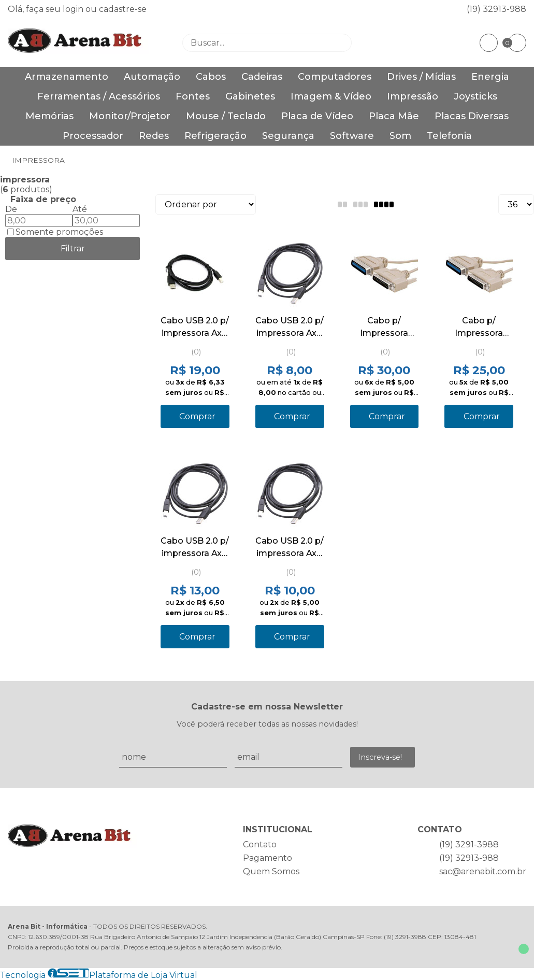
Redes (154, 136)
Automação (152, 77)
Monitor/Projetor (130, 116)
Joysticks (475, 96)
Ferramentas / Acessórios (99, 96)
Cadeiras (262, 77)
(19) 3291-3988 (469, 844)
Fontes (193, 96)
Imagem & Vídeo (331, 96)
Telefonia (449, 136)
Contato (260, 844)
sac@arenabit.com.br (483, 871)
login (74, 9)
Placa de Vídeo (317, 116)
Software (352, 136)
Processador (93, 136)
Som (400, 136)
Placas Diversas (472, 116)
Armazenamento (67, 77)
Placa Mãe (394, 116)
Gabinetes (250, 96)
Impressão (413, 96)
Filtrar (73, 248)
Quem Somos (271, 871)
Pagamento (268, 858)
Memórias (49, 116)
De (11, 209)
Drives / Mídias (421, 77)
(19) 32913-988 (496, 9)
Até (80, 209)
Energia (490, 77)
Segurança (288, 136)
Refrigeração (215, 136)
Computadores (335, 77)
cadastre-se (123, 9)
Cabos (211, 77)
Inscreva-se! (380, 757)
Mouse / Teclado (226, 116)
